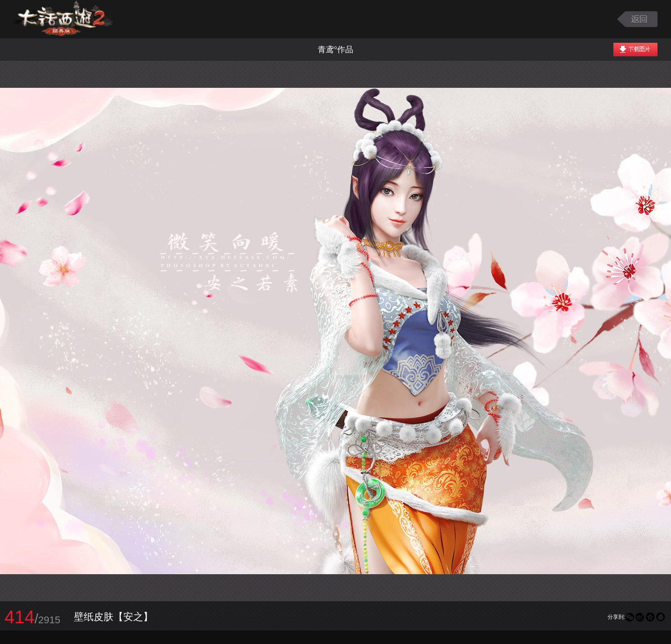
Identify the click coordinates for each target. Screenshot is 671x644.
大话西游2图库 (64, 19)
